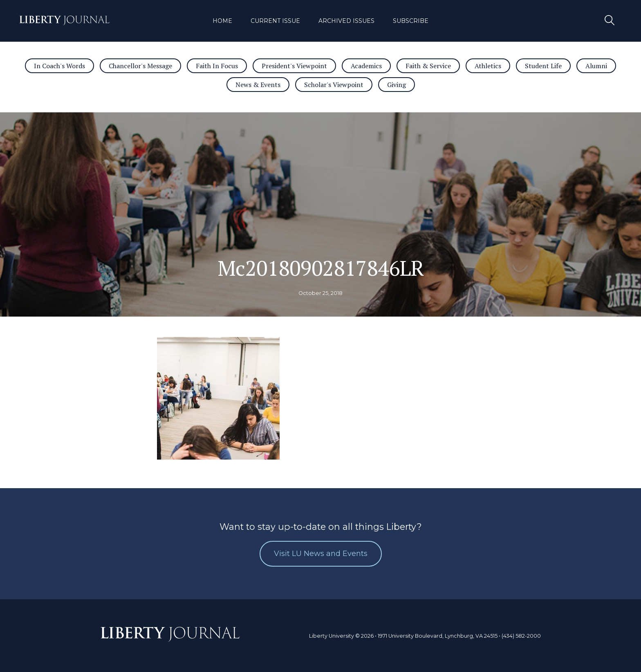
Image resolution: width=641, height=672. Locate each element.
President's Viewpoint (294, 66)
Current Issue (275, 21)
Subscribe (411, 21)
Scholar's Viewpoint (334, 85)
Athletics (488, 66)
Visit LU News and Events (321, 554)
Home (222, 21)
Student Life (543, 66)
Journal (64, 22)
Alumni (596, 66)
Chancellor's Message (140, 66)
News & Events (258, 85)
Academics (366, 66)
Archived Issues (346, 21)
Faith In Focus (217, 66)
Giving (397, 85)
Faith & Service (428, 66)
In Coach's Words (59, 66)
